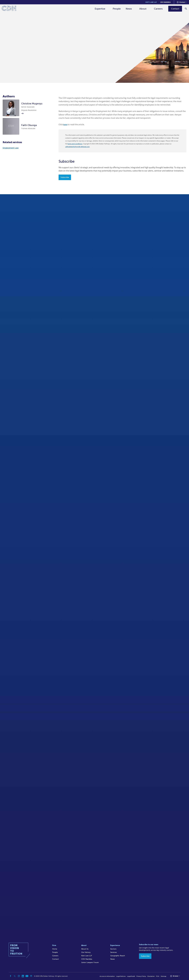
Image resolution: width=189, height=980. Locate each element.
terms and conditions (75, 144)
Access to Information (107, 976)
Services (114, 952)
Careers (158, 9)
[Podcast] (31, 976)
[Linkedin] (23, 976)
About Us (85, 949)
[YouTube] (27, 976)
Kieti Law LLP (151, 2)
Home (55, 949)
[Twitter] (15, 976)
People (117, 9)
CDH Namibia (165, 2)
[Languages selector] (182, 2)
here (65, 125)
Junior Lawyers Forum (90, 962)
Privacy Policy (141, 976)
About (143, 9)
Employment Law (11, 148)
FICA (158, 976)
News (129, 9)
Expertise (100, 9)
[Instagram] (19, 976)
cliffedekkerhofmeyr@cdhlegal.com (77, 147)
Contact (56, 959)
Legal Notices (121, 976)
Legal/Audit (131, 976)
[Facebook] (11, 976)
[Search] (186, 9)
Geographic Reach (118, 956)
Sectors (113, 949)
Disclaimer (151, 976)
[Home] (9, 9)
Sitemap (164, 976)
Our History (86, 952)
